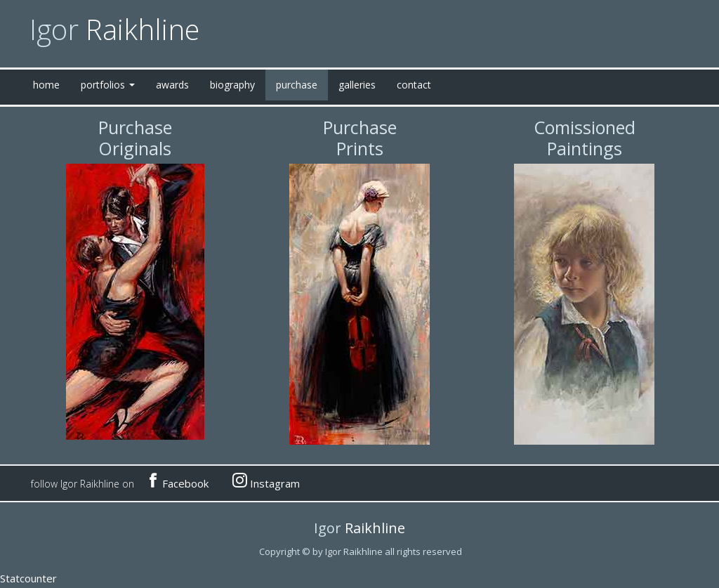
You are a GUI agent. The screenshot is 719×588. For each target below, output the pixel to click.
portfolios (108, 85)
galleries (357, 85)
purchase (297, 85)
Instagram (266, 481)
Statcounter (28, 578)
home (46, 85)
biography (232, 85)
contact (414, 85)
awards (172, 85)
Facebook (178, 481)
